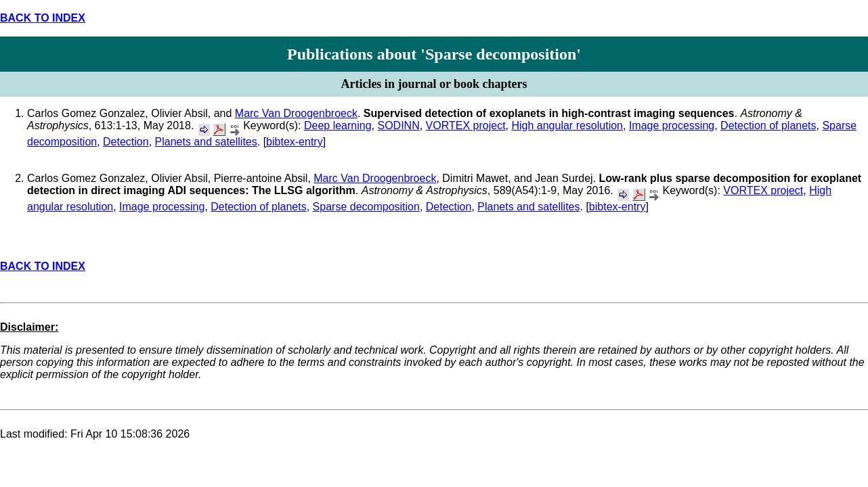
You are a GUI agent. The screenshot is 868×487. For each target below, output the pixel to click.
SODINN (398, 125)
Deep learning (338, 125)
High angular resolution (567, 125)
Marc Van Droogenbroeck (296, 113)
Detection (126, 142)
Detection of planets (768, 125)
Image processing (672, 125)
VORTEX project (466, 125)
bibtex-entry (295, 142)
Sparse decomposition (366, 207)
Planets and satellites (206, 142)
